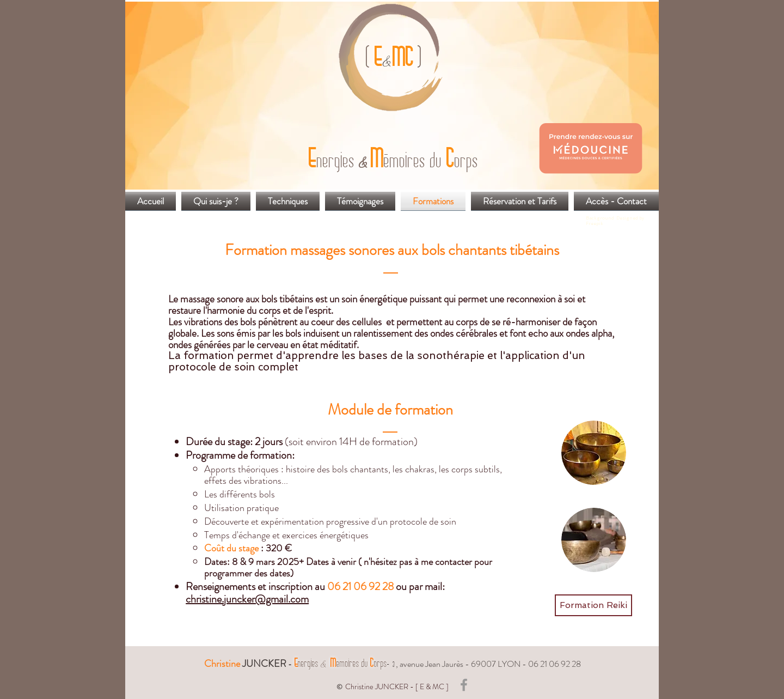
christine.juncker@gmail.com (247, 599)
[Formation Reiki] (593, 605)
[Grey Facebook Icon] (464, 685)
